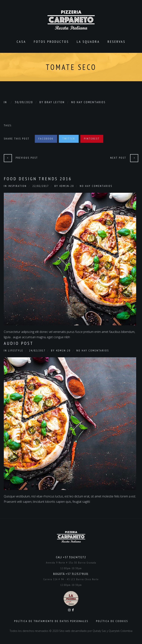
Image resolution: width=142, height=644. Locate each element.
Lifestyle (16, 350)
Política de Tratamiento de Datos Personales (51, 621)
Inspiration (17, 186)
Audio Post (19, 343)
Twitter (69, 139)
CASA (21, 42)
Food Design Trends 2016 (38, 179)
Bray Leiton (55, 102)
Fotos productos (51, 42)
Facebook (46, 139)
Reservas (117, 42)
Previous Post (27, 158)
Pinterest (92, 139)
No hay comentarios (88, 102)
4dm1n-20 (67, 186)
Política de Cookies (112, 621)
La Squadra (88, 42)
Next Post (118, 158)
